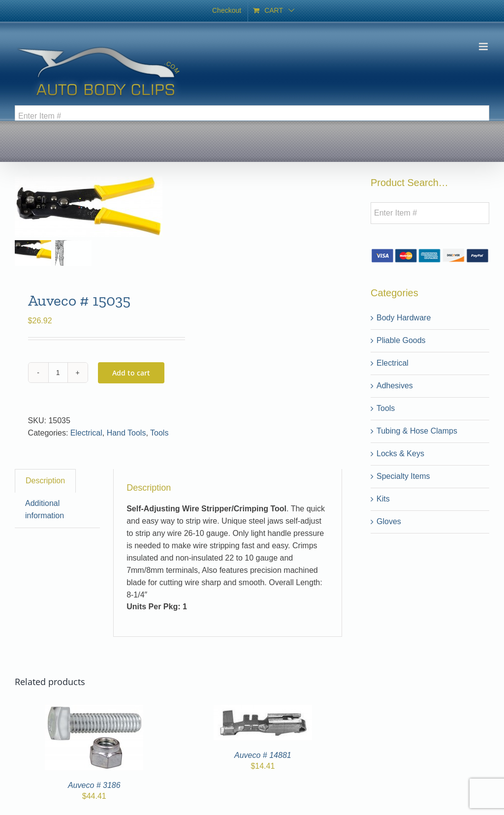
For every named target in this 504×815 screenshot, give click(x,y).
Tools (159, 433)
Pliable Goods (401, 340)
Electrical (86, 433)
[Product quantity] (58, 373)
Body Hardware (404, 318)
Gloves (389, 521)
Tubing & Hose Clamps (417, 431)
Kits (383, 499)
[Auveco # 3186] (94, 710)
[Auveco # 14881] (263, 710)
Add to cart (131, 373)
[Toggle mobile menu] (484, 47)
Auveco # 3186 (94, 785)
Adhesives (395, 386)
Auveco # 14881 (263, 755)
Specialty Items (403, 476)
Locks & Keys (400, 454)
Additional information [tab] (45, 509)
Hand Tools (126, 433)
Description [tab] (45, 481)
